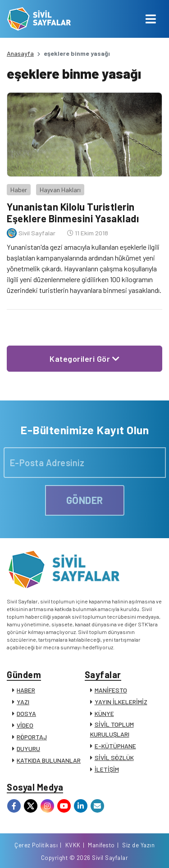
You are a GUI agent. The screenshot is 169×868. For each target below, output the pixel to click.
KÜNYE (104, 713)
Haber (19, 190)
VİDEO (25, 725)
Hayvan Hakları (60, 190)
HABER (26, 690)
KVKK (73, 845)
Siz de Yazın (138, 845)
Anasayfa (20, 53)
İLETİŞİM (107, 769)
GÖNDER (85, 500)
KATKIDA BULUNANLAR (49, 760)
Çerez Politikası (36, 845)
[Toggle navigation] (151, 19)
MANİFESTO (111, 690)
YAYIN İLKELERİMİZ (121, 702)
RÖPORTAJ (32, 737)
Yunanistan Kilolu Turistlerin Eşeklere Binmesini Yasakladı (73, 212)
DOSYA (26, 713)
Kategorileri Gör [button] (84, 359)
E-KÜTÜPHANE (115, 746)
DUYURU (28, 749)
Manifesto (101, 845)
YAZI (23, 702)
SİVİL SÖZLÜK (114, 758)
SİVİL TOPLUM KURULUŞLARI (112, 729)
